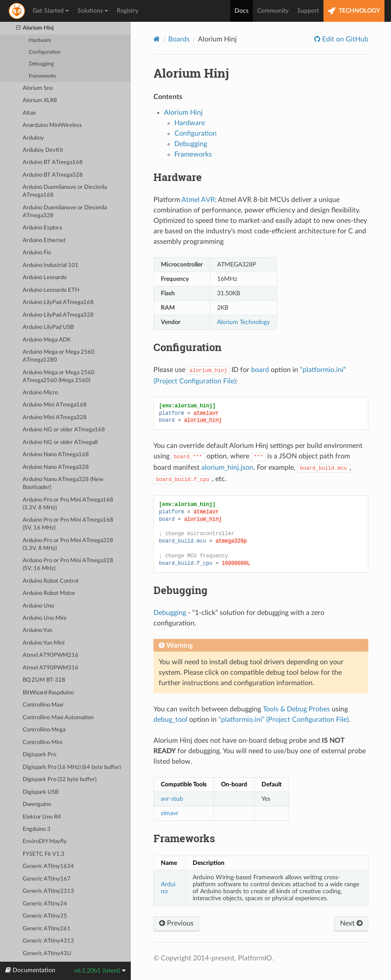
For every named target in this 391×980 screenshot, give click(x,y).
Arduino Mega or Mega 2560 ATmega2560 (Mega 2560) (59, 377)
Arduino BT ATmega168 (53, 162)
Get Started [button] (51, 11)
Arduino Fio (37, 253)
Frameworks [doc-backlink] (184, 838)
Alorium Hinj (35, 28)
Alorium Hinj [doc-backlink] (191, 73)
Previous (176, 923)
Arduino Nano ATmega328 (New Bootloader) (63, 483)
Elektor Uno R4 (42, 817)
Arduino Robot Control (51, 581)
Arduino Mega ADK (47, 340)
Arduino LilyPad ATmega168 (58, 302)
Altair (29, 113)
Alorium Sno (38, 88)
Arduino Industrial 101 (51, 265)
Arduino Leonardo (45, 278)
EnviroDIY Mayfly (45, 842)
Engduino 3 (37, 829)
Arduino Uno (38, 606)
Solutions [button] (93, 11)
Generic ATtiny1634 (48, 866)
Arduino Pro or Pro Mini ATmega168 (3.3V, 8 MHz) (68, 504)
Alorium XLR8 (40, 101)
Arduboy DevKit (43, 150)
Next (351, 923)
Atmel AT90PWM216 (51, 655)
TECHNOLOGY (354, 11)
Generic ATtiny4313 (48, 941)
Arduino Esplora (42, 228)
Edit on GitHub (344, 39)
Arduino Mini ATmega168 (55, 405)
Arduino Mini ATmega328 (55, 418)
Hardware (40, 40)
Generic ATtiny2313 (48, 891)
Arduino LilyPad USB (48, 327)
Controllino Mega (44, 730)
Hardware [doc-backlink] (178, 177)
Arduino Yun (37, 630)
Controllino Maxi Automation (58, 718)
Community (273, 11)
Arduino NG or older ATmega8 (60, 442)
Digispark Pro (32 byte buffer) (59, 780)
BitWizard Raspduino (48, 693)
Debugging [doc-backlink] (180, 590)
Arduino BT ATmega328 (53, 175)
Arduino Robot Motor (49, 593)
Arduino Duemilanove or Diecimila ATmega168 (65, 191)
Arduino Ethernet (44, 241)
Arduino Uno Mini (44, 618)
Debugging (41, 64)
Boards (179, 39)
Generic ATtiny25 (45, 916)
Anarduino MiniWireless (52, 125)
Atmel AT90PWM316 (51, 668)
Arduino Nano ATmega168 (56, 455)
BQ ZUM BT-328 (44, 680)
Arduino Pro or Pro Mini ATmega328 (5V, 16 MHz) (68, 565)
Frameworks (42, 76)
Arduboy (33, 138)
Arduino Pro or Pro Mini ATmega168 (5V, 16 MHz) (68, 524)
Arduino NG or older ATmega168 (64, 430)
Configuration (45, 52)
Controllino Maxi (43, 705)
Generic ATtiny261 (47, 929)
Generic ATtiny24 (45, 904)
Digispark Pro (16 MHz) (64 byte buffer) (72, 767)
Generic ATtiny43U (47, 954)
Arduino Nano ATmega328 (56, 467)
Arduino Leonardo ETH (51, 290)
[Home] (157, 39)
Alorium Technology (243, 322)
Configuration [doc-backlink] (187, 347)
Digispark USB (41, 792)
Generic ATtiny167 (47, 879)
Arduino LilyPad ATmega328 (58, 315)
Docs (241, 11)
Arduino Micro (40, 393)
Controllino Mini (42, 743)
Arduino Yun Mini (44, 643)
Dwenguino (37, 804)
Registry (127, 11)
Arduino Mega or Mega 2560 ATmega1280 (59, 356)
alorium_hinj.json (227, 468)
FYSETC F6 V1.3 (44, 854)
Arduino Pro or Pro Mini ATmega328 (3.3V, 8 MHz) (68, 545)
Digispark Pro (39, 755)
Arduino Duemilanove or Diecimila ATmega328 (65, 212)
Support (308, 11)
